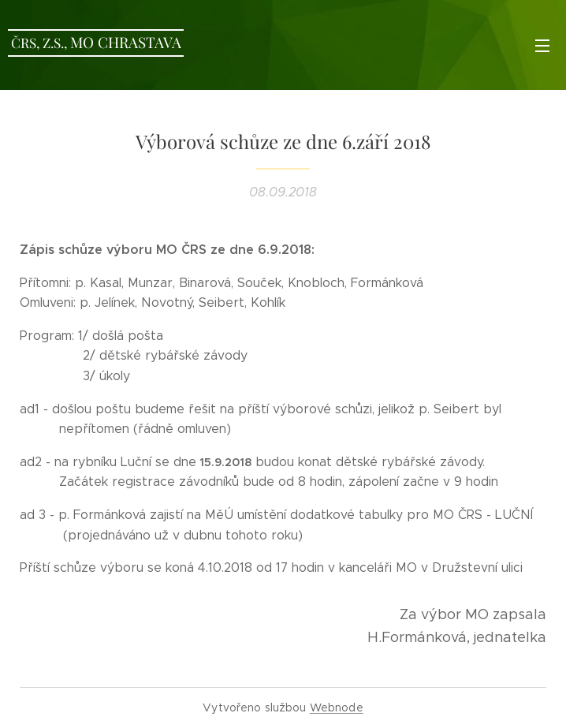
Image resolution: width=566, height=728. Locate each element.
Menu (542, 46)
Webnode (337, 707)
